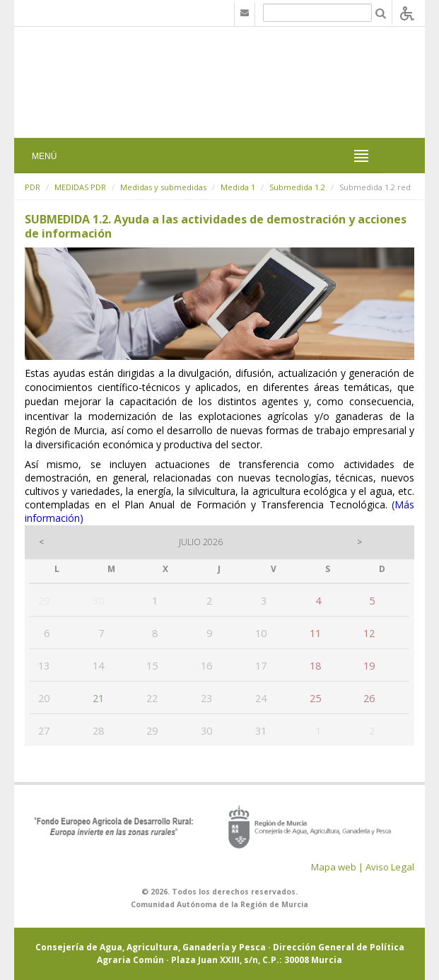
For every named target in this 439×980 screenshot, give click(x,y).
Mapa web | (337, 867)
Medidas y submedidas (163, 187)
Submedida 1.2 (297, 187)
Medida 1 (238, 187)
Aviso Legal (390, 867)
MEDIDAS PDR (80, 187)
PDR (33, 187)
